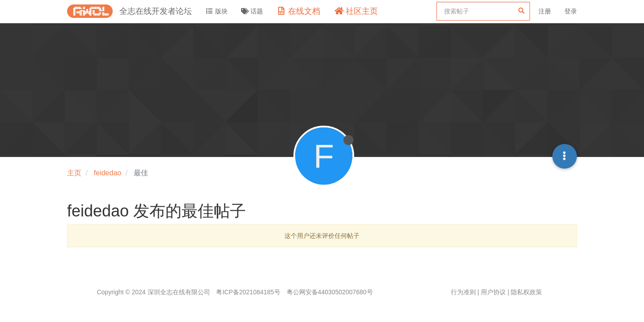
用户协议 (493, 292)
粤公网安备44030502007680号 (330, 292)
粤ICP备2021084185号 (248, 292)
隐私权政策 (526, 292)
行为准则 (463, 292)
